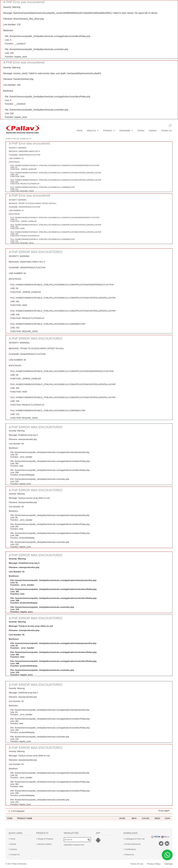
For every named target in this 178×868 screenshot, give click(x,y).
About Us (91, 131)
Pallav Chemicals (21, 139)
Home (79, 131)
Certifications (130, 849)
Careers (153, 131)
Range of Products (45, 839)
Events (141, 131)
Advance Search (44, 844)
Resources (129, 855)
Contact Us (166, 131)
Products (108, 131)
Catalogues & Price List (134, 839)
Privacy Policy (154, 864)
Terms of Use (137, 864)
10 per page (163, 811)
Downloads (125, 131)
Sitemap (168, 864)
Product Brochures (132, 844)
